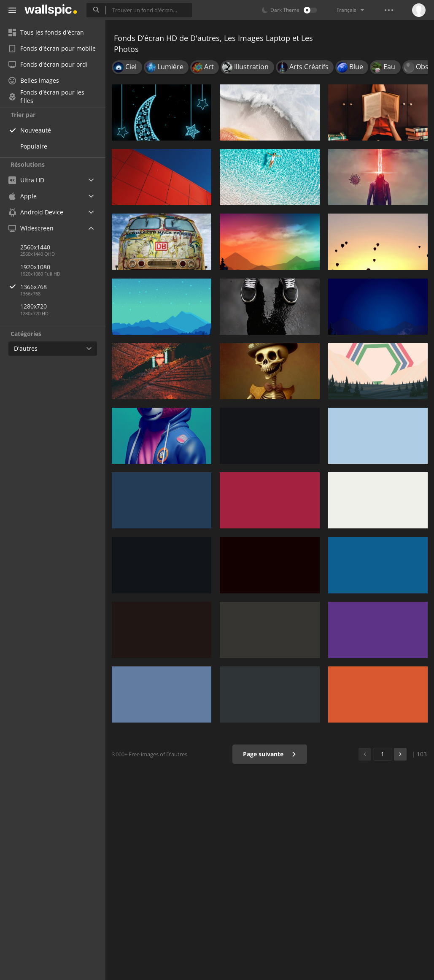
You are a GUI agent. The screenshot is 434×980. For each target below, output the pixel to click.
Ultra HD (26, 180)
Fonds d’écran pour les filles (46, 97)
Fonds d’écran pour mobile (52, 48)
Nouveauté (36, 130)
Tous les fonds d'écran (46, 32)
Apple (23, 196)
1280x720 (34, 306)
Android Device (36, 212)
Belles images (34, 80)
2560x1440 (35, 247)
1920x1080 (35, 267)
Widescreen (31, 228)
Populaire (34, 146)
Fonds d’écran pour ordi (48, 64)
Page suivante (270, 754)
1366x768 (63, 287)
